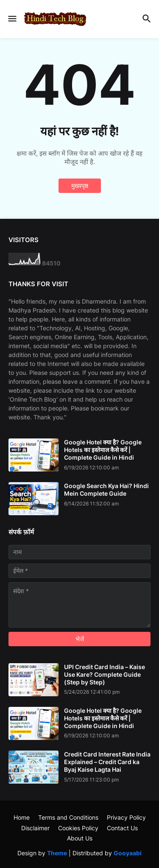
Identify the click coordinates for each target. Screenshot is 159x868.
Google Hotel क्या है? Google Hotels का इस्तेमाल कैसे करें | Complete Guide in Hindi (103, 450)
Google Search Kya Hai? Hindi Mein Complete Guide (106, 490)
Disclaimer (35, 828)
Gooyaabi (128, 853)
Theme (57, 853)
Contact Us (122, 828)
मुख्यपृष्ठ (80, 186)
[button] (12, 19)
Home (22, 817)
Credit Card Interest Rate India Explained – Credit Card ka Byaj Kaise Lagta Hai (107, 762)
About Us (80, 838)
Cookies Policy (78, 828)
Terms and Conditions (68, 817)
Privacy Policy (126, 817)
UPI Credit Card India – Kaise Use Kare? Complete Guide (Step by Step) (105, 674)
